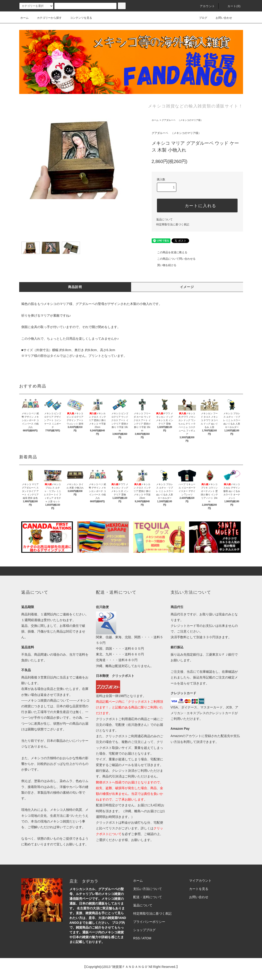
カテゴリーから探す (47, 18)
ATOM (147, 938)
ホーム (24, 18)
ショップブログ (144, 930)
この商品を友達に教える (169, 252)
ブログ (200, 18)
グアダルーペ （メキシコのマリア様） (182, 120)
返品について (164, 219)
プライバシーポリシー (149, 922)
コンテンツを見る (78, 18)
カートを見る (199, 889)
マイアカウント (200, 881)
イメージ (187, 287)
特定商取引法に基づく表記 (173, 224)
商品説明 (75, 287)
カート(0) (231, 6)
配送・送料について (148, 897)
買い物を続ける (164, 265)
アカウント (205, 6)
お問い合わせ (221, 18)
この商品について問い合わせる (174, 259)
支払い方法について (148, 889)
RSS (136, 938)
